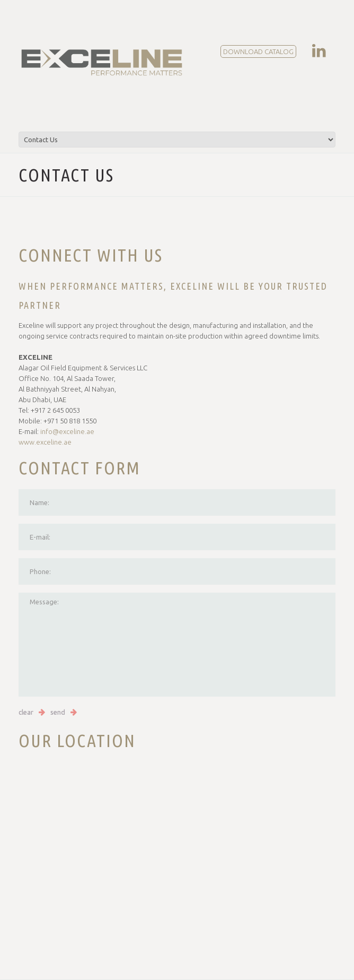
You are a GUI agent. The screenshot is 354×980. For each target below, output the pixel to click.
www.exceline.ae (45, 442)
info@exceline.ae (67, 431)
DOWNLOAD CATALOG (258, 51)
